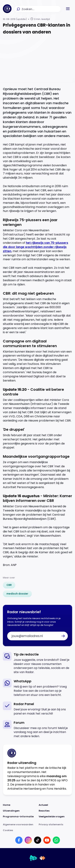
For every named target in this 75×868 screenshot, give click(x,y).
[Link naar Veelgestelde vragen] (55, 817)
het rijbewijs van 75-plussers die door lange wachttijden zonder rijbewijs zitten (36, 247)
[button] (68, 9)
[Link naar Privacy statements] (55, 825)
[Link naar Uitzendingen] (20, 811)
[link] (9, 585)
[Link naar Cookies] (37, 830)
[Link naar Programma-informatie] (20, 817)
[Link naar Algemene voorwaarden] (20, 825)
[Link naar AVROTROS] (33, 858)
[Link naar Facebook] (19, 840)
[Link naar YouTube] (47, 840)
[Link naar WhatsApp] (56, 840)
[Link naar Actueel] (55, 805)
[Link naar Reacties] (55, 811)
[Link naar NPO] (42, 858)
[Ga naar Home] (7, 9)
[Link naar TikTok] (38, 840)
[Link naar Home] (20, 805)
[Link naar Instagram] (28, 840)
